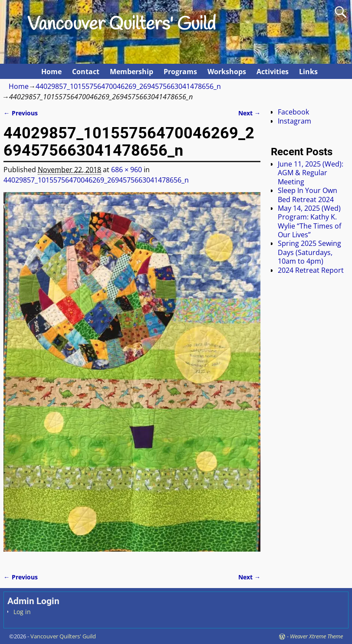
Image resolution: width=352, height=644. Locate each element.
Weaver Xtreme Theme (316, 636)
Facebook (293, 112)
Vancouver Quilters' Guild (122, 25)
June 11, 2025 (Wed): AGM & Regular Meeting (311, 173)
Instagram (294, 121)
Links (308, 72)
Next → (249, 113)
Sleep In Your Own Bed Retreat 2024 (308, 195)
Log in (22, 612)
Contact (86, 72)
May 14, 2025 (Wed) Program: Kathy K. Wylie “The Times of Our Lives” (309, 221)
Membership (132, 72)
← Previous (20, 113)
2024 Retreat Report (311, 270)
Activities (273, 72)
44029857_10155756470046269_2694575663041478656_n (128, 86)
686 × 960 (127, 170)
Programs (180, 72)
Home (51, 72)
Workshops (227, 72)
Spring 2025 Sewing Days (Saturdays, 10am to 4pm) (309, 252)
